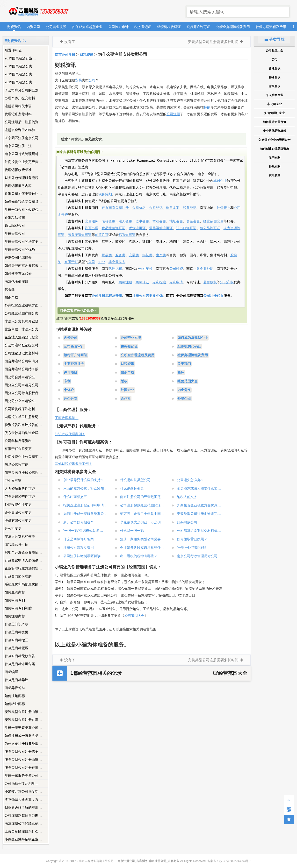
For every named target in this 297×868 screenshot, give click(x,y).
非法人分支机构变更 (20, 536)
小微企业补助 (203, 269)
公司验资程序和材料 (20, 409)
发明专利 (275, 158)
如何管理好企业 (275, 113)
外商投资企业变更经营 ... (23, 162)
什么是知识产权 (16, 624)
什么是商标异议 (16, 680)
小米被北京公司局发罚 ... (23, 791)
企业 (102, 262)
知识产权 (11, 297)
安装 (79, 80)
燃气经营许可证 (16, 544)
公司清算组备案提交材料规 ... (199, 531)
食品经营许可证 (114, 228)
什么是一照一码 (132, 531)
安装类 (134, 255)
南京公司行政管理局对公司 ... (199, 556)
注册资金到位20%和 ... (22, 130)
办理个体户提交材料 (20, 98)
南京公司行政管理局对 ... (23, 154)
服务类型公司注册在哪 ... (23, 768)
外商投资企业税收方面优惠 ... (199, 505)
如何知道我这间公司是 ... (23, 202)
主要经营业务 (74, 364)
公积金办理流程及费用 (233, 27)
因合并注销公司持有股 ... (23, 369)
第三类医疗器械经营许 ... (23, 473)
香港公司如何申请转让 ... (23, 194)
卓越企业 (220, 181)
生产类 (161, 255)
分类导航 (274, 39)
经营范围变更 (213, 221)
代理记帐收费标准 (18, 170)
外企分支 (71, 399)
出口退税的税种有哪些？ (139, 556)
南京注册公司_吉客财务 (38, 11)
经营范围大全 (188, 381)
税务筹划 (105, 194)
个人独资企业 (275, 95)
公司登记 (156, 208)
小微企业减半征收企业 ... (23, 839)
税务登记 (190, 208)
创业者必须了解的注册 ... (23, 807)
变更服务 (92, 221)
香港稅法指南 (15, 218)
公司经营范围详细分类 (22, 313)
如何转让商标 (15, 704)
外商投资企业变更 (18, 505)
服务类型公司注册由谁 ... (23, 760)
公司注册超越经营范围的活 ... (142, 505)
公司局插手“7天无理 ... (22, 783)
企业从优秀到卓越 (275, 131)
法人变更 (125, 221)
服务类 (120, 255)
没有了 (70, 42)
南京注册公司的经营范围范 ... (142, 497)
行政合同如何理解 (18, 576)
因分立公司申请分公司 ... (23, 385)
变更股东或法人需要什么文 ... (199, 488)
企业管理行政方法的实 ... (23, 568)
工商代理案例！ (67, 418)
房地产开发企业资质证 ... (23, 552)
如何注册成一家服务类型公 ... (86, 514)
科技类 (147, 255)
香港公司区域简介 (18, 257)
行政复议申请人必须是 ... (23, 560)
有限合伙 (275, 86)
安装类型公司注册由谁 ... (23, 712)
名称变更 (109, 221)
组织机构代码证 (169, 27)
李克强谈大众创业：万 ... (23, 799)
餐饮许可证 (137, 228)
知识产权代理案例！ (70, 434)
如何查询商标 (15, 592)
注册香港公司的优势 (20, 249)
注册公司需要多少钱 (147, 296)
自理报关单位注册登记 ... (23, 417)
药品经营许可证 (16, 465)
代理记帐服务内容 (18, 186)
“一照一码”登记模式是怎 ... (83, 531)
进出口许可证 (186, 228)
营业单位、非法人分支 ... (23, 329)
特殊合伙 (275, 77)
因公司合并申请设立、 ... (23, 377)
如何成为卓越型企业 (87, 27)
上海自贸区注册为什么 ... (23, 831)
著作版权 (210, 282)
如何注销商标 (15, 696)
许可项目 (71, 373)
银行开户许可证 (198, 27)
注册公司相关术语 (18, 106)
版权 (124, 381)
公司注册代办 (213, 296)
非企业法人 (117, 262)
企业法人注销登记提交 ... (23, 337)
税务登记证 (143, 27)
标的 (207, 107)
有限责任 (71, 262)
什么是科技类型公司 (135, 480)
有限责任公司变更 (18, 449)
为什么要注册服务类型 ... (23, 744)
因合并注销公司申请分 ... (23, 361)
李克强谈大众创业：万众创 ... (142, 522)
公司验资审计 (118, 27)
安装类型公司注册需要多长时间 (213, 42)
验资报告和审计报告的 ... (23, 425)
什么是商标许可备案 (20, 664)
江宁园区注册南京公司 (22, 138)
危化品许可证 (210, 228)
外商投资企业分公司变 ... (23, 457)
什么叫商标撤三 (16, 640)
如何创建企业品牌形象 (275, 149)
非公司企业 (275, 104)
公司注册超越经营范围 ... (23, 815)
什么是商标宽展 (16, 648)
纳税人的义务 (187, 497)
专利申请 (176, 282)
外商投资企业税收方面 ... (23, 305)
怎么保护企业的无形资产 (275, 140)
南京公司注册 (65, 55)
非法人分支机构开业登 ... (23, 321)
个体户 (69, 390)
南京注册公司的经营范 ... (23, 823)
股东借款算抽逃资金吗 (22, 433)
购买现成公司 (15, 226)
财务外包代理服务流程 (22, 178)
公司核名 (139, 208)
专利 (67, 381)
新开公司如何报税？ (79, 522)
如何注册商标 (15, 616)
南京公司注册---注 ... (20, 146)
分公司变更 (13, 528)
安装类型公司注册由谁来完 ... (199, 514)
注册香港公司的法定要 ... (23, 242)
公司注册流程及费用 (107, 296)
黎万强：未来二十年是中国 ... (142, 514)
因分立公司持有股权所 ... (23, 393)
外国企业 (127, 390)
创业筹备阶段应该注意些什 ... (142, 548)
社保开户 (224, 208)
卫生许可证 (13, 481)
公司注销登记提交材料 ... (23, 353)
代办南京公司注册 (115, 208)
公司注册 (173, 114)
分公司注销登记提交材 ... (23, 345)
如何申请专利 (15, 600)
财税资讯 (14, 27)
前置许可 (102, 235)
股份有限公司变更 (18, 520)
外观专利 (275, 167)
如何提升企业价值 (275, 122)
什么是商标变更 (16, 632)
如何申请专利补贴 (18, 608)
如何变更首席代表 (18, 273)
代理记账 (115, 269)
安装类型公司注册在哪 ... (23, 720)
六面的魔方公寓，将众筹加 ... (86, 488)
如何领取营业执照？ (192, 539)
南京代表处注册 (16, 281)
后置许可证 (13, 50)
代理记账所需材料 (18, 114)
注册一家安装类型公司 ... (23, 728)
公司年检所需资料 (18, 441)
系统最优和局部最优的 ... (23, 584)
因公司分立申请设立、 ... (23, 401)
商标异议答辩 (15, 688)
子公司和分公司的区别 (22, 90)
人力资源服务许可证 (20, 489)
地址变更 (176, 221)
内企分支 (184, 390)
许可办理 (92, 228)
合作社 (126, 399)
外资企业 (184, 399)
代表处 (10, 289)
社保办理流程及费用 (271, 27)
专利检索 (159, 282)
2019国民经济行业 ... (20, 58)
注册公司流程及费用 (79, 548)
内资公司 (33, 27)
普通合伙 (275, 68)
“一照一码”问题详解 (192, 548)
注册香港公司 (15, 234)
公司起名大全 (275, 50)
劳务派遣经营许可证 (20, 497)
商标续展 (11, 672)
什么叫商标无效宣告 (20, 656)
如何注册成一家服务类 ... (23, 736)
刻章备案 (173, 208)
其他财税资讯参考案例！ (73, 464)
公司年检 (146, 269)
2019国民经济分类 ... (20, 66)
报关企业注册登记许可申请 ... (86, 505)
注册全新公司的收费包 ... (23, 210)
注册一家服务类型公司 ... (23, 776)
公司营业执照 (56, 27)
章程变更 (159, 221)
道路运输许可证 (161, 228)
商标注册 (125, 282)
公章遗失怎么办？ (190, 480)
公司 (92, 80)
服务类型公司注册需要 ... (23, 752)
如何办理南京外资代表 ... (23, 265)
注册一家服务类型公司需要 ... (142, 539)
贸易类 (107, 255)
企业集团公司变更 (18, 512)
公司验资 (176, 269)
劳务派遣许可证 (80, 235)
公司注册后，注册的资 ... (23, 122)
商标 (181, 373)
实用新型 (275, 176)
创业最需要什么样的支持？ (84, 480)
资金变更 (193, 221)
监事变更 (142, 221)
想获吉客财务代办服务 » (78, 310)
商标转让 (142, 282)
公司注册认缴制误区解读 (82, 556)
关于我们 (184, 364)
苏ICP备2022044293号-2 (235, 861)
